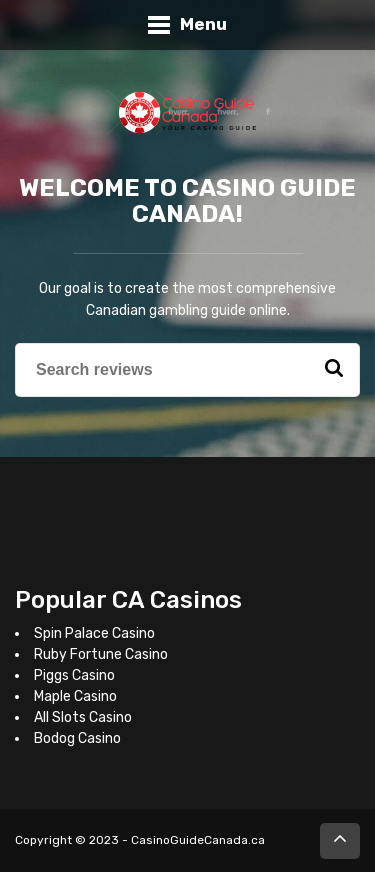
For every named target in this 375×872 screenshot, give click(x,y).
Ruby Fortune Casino (101, 654)
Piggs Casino (74, 675)
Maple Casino (75, 696)
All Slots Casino (83, 717)
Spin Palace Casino (94, 633)
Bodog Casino (77, 738)
